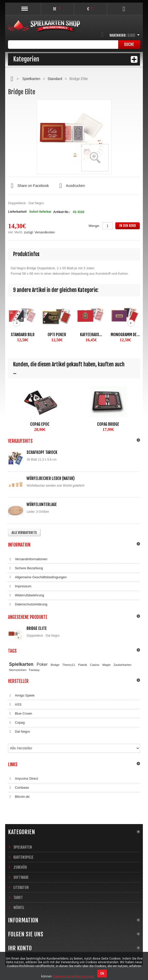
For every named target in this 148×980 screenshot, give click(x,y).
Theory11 (69, 665)
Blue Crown (20, 714)
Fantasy (34, 670)
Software (21, 877)
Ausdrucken (71, 186)
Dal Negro (19, 732)
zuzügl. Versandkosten (40, 232)
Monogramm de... (125, 335)
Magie (107, 665)
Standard (55, 79)
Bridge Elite (37, 628)
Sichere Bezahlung (25, 568)
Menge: (94, 226)
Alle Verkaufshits (24, 533)
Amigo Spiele (21, 696)
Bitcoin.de (19, 797)
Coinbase (18, 788)
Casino (95, 665)
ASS (15, 705)
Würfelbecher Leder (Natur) (51, 478)
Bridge (55, 665)
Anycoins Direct (23, 779)
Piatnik (82, 665)
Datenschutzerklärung (28, 604)
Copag (16, 723)
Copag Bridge (108, 424)
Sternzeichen (18, 670)
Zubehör (20, 867)
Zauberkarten (123, 665)
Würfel (19, 908)
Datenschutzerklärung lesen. (74, 976)
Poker (42, 664)
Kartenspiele (23, 857)
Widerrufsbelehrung (26, 595)
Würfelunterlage (42, 504)
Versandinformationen (28, 559)
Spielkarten (31, 79)
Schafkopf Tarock (42, 452)
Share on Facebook (28, 186)
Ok (102, 974)
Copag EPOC (40, 424)
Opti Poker (57, 335)
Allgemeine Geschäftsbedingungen (37, 577)
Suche (129, 44)
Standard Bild (23, 335)
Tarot (18, 898)
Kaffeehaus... (91, 335)
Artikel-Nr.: (62, 212)
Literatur (21, 887)
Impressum (20, 586)
